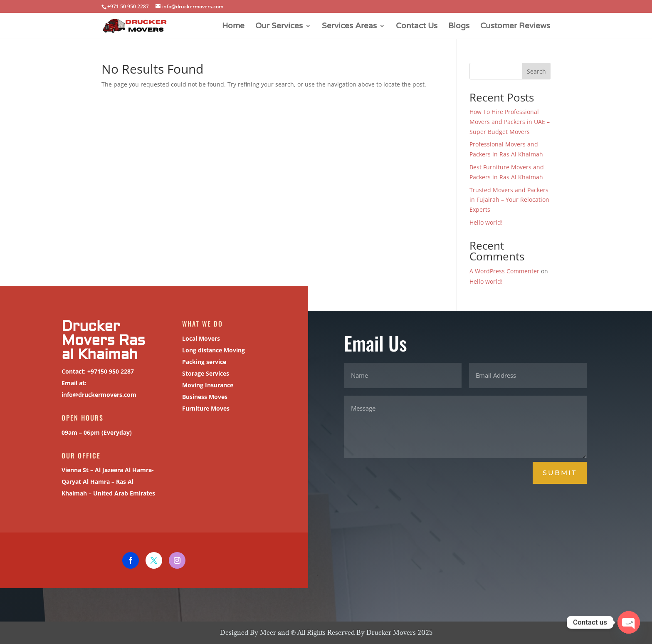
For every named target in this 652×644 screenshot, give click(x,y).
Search (536, 71)
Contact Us (417, 27)
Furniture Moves (204, 408)
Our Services (279, 27)
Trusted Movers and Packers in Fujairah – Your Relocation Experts (509, 200)
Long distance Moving (212, 350)
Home (233, 27)
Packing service (203, 362)
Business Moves (203, 397)
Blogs (459, 27)
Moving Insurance (206, 385)
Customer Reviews (515, 27)
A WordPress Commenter (504, 271)
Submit (560, 473)
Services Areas (349, 27)
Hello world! (486, 222)
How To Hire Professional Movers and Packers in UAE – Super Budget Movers (510, 122)
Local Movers (200, 338)
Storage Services (204, 373)
